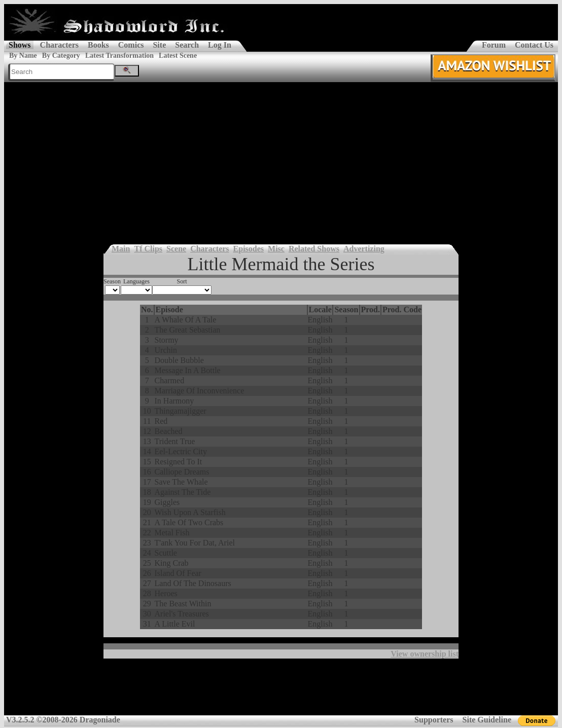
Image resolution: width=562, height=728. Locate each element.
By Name (23, 56)
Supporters (434, 720)
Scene (176, 249)
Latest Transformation (119, 56)
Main (121, 249)
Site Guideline (487, 720)
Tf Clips (148, 249)
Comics (131, 45)
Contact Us (534, 45)
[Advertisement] (281, 158)
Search (187, 45)
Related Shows (314, 249)
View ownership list (425, 654)
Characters (59, 45)
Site (159, 45)
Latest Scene (178, 56)
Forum (494, 45)
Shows (20, 45)
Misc (276, 249)
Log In (220, 45)
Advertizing (364, 249)
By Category (61, 56)
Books (98, 45)
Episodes (249, 249)
